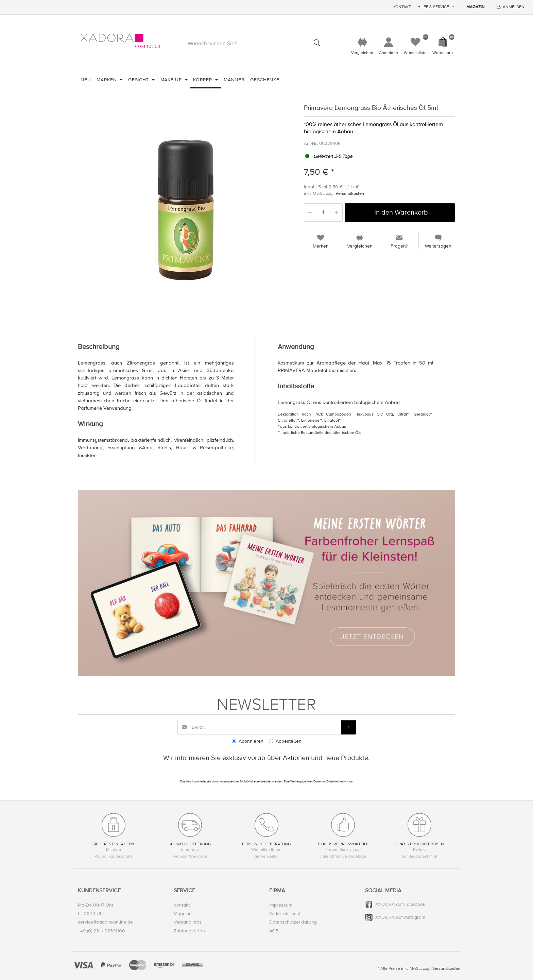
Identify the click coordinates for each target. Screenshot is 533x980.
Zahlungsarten (189, 931)
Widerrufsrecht (285, 914)
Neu (86, 80)
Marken (107, 80)
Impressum (281, 905)
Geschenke (265, 80)
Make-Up (172, 80)
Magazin (476, 7)
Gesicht (139, 80)
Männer (234, 80)
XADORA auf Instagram (400, 918)
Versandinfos (188, 922)
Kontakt (402, 7)
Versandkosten (350, 194)
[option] (186, 210)
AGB (274, 931)
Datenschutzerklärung (293, 922)
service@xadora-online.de (105, 922)
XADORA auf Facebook (400, 904)
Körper (203, 80)
